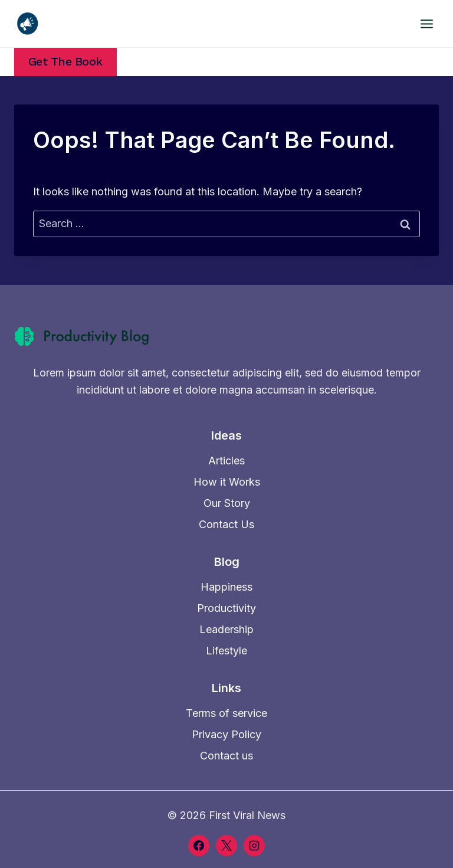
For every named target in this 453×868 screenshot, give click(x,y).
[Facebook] (199, 846)
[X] (226, 846)
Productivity (226, 608)
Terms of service (226, 713)
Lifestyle (226, 651)
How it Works (227, 482)
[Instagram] (254, 846)
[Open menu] (426, 24)
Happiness (226, 587)
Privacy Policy (226, 734)
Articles (226, 461)
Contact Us (226, 524)
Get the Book (65, 62)
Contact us (226, 756)
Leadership (226, 629)
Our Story (227, 503)
